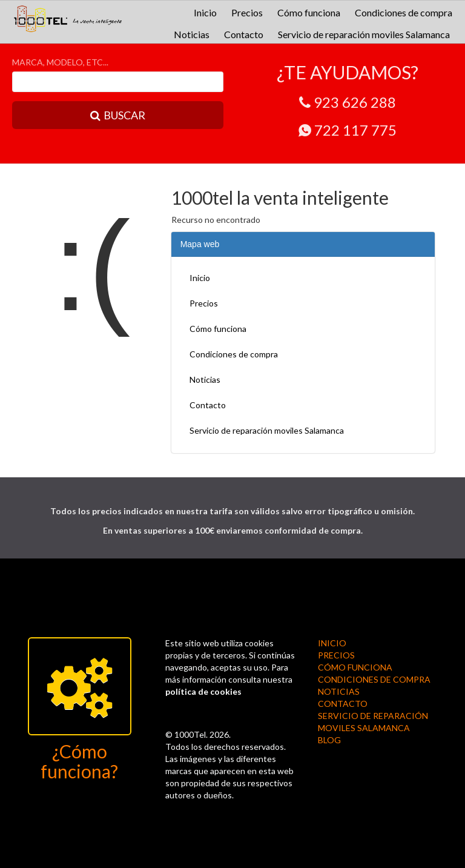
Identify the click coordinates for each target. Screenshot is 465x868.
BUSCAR (118, 115)
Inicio (205, 12)
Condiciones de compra (404, 12)
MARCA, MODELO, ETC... (60, 62)
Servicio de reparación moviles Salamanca (364, 34)
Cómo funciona (309, 12)
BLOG (329, 740)
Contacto (244, 34)
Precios (247, 12)
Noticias (192, 34)
